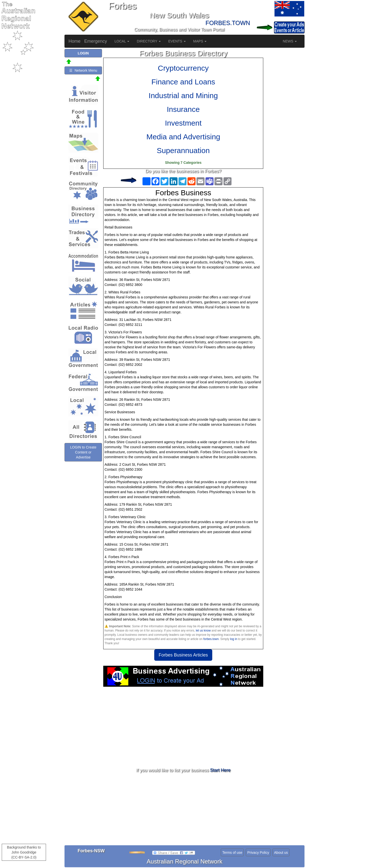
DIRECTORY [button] (149, 41)
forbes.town (211, 639)
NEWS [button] (290, 41)
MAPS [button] (200, 41)
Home (74, 41)
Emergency (96, 41)
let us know (203, 631)
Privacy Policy (258, 853)
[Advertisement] (183, 727)
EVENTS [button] (177, 41)
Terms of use (232, 853)
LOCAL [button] (122, 41)
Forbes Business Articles (183, 655)
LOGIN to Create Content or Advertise (83, 452)
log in (233, 639)
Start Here (220, 770)
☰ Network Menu (83, 70)
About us (281, 853)
